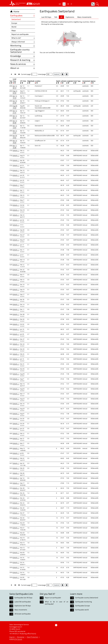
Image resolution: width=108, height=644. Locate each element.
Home (15, 11)
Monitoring (23, 46)
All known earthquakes (23, 614)
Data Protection (33, 637)
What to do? (23, 38)
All (61, 17)
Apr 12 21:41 (15, 112)
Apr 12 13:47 (15, 127)
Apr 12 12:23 (15, 132)
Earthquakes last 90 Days (23, 598)
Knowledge (23, 56)
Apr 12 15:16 (15, 97)
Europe (14, 23)
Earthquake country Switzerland (23, 51)
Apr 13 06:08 (15, 122)
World (14, 27)
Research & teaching (23, 60)
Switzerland (16, 19)
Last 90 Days (46, 17)
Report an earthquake (20, 34)
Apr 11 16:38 (15, 147)
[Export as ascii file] (67, 74)
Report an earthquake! (53, 598)
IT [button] (71, 4)
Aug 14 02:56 (15, 92)
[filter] (11, 83)
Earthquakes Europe (83, 606)
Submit (57, 74)
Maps (14, 30)
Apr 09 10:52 (15, 137)
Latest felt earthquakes (23, 602)
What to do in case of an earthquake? (57, 603)
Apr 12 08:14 (15, 87)
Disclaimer (21, 637)
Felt (56, 17)
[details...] (16, 150)
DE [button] (60, 4)
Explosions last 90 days (23, 606)
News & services (23, 64)
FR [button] (68, 4)
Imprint (12, 637)
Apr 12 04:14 (15, 117)
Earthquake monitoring (84, 602)
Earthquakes (23, 16)
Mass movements (84, 17)
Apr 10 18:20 (15, 142)
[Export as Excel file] (63, 74)
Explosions (70, 17)
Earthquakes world (82, 610)
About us (23, 68)
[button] (18, 3)
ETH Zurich (18, 639)
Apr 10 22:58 (15, 102)
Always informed (23, 42)
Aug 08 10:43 (15, 107)
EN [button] (64, 4)
